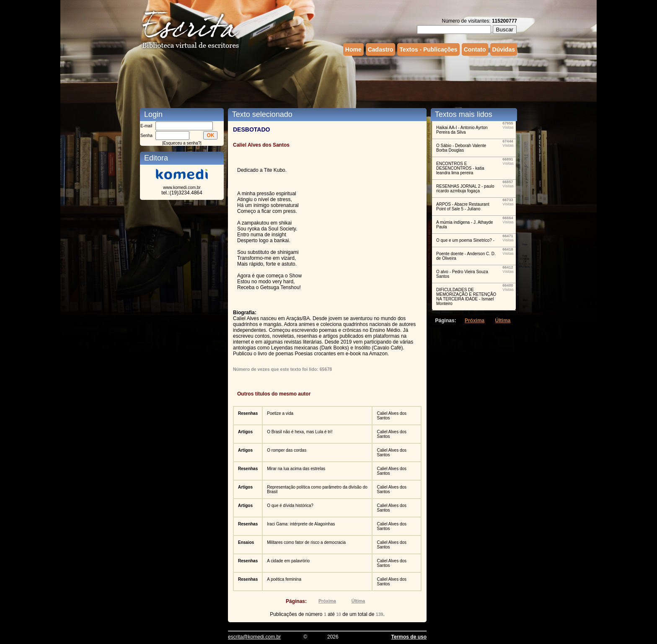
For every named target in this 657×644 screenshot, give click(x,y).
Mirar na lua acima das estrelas (296, 469)
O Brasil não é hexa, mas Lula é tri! (300, 432)
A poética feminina (284, 579)
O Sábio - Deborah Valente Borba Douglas (461, 148)
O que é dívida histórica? (290, 506)
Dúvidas (504, 49)
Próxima (327, 601)
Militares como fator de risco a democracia (306, 542)
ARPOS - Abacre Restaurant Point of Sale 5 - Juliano (463, 207)
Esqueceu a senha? (182, 143)
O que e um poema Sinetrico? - (465, 240)
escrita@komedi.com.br (254, 637)
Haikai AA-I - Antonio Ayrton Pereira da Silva (462, 130)
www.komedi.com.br (182, 188)
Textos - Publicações (428, 49)
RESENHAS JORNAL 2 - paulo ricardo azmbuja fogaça (465, 189)
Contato (475, 49)
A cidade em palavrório (288, 561)
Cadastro (381, 49)
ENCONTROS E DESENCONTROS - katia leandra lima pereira (460, 168)
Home (353, 49)
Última (358, 601)
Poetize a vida (280, 413)
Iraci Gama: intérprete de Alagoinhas (301, 524)
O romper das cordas (287, 450)
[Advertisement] (328, 81)
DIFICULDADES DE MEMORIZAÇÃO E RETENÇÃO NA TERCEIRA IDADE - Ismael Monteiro (466, 297)
